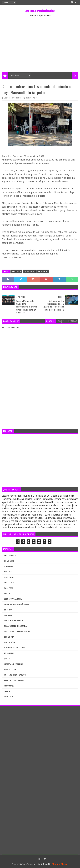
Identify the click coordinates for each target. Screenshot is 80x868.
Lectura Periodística (40, 11)
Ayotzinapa (10, 556)
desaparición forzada (15, 626)
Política (9, 588)
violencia (43, 271)
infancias (9, 653)
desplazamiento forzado (17, 632)
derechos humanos (14, 621)
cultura (8, 610)
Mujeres (8, 572)
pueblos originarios (15, 675)
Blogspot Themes (60, 864)
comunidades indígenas (17, 604)
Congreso (9, 561)
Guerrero (9, 567)
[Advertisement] (40, 48)
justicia (8, 659)
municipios (10, 670)
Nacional (9, 577)
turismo (8, 697)
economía (9, 637)
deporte (8, 615)
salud (7, 691)
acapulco (16, 271)
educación (9, 643)
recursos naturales (14, 680)
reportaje (9, 686)
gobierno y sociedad (15, 648)
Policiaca (29, 271)
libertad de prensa (13, 664)
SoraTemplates (29, 864)
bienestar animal (13, 599)
